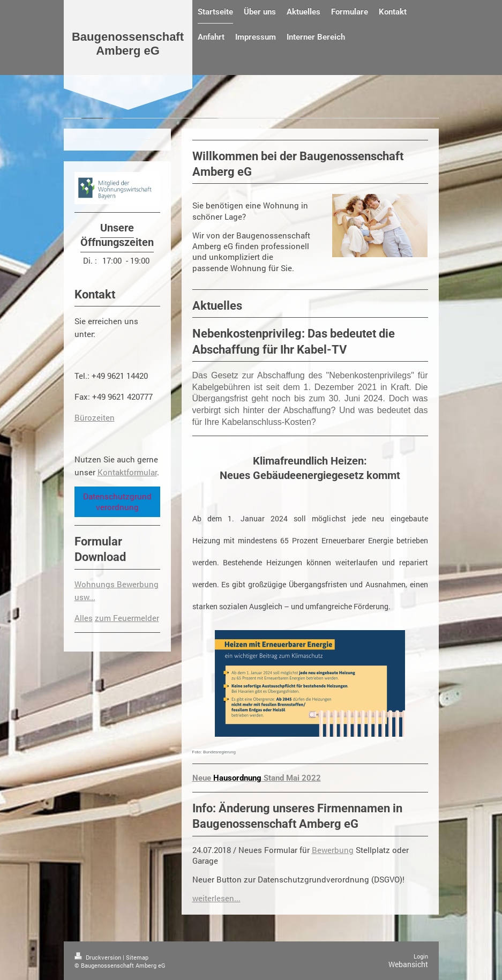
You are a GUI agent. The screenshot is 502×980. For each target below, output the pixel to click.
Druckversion (99, 957)
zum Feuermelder (127, 618)
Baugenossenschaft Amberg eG (128, 44)
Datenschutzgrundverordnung (117, 502)
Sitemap (137, 957)
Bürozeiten (95, 417)
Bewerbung (333, 850)
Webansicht (408, 964)
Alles (84, 618)
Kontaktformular (127, 472)
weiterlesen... (216, 898)
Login (421, 956)
